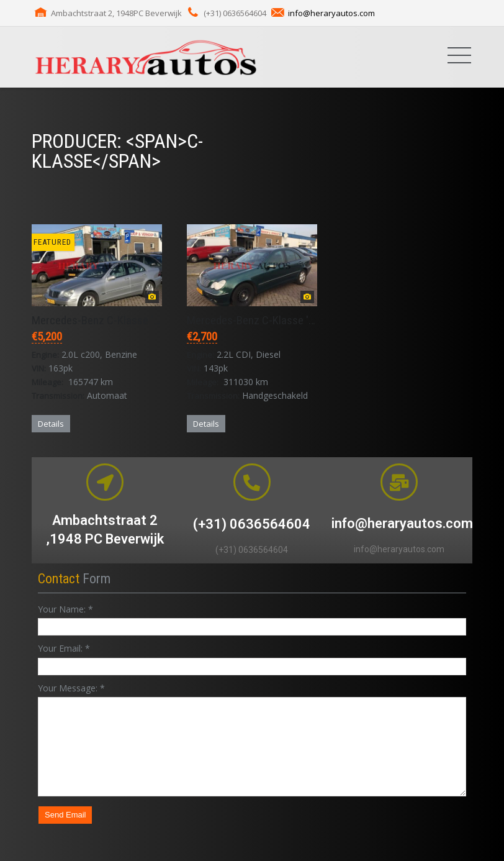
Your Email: (64, 648)
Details (51, 424)
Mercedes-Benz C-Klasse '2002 (104, 320)
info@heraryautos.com (331, 13)
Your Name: (65, 609)
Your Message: (71, 688)
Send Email (65, 815)
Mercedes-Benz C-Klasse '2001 (259, 320)
